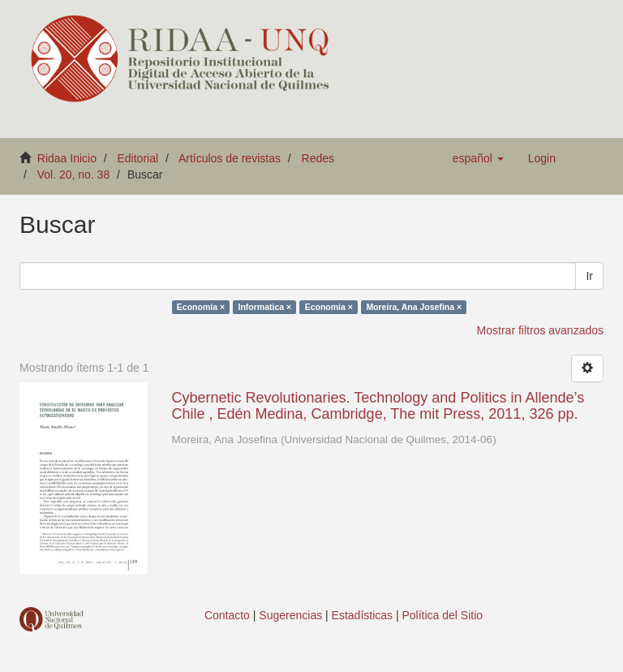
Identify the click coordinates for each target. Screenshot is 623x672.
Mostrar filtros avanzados (540, 330)
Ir (589, 276)
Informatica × (265, 307)
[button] (478, 158)
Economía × (201, 307)
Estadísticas (362, 615)
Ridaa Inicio (67, 158)
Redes (318, 158)
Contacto (227, 615)
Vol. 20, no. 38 (74, 174)
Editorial (138, 158)
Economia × (329, 307)
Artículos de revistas (230, 158)
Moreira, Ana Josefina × (414, 307)
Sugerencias (290, 615)
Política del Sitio (443, 615)
